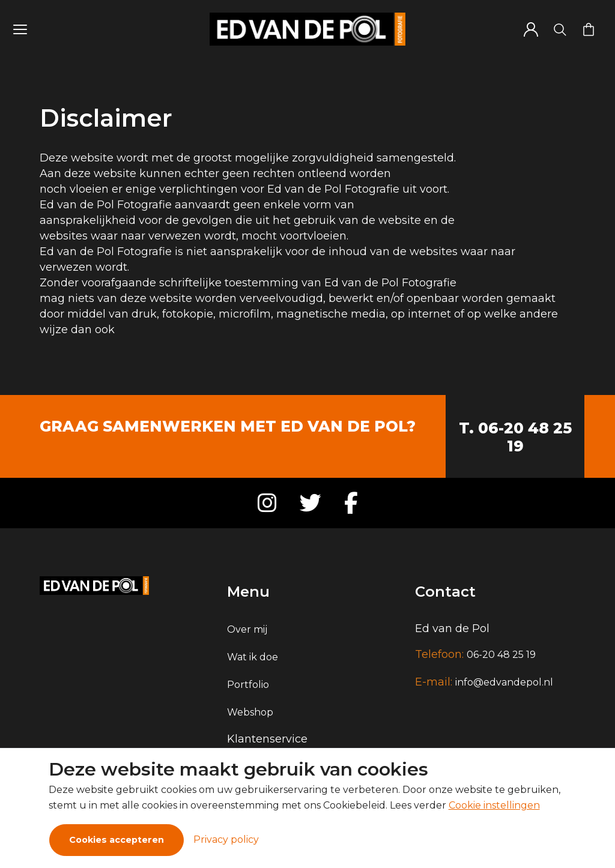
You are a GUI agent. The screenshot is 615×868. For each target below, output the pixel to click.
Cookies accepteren (117, 840)
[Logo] (307, 29)
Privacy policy (226, 839)
